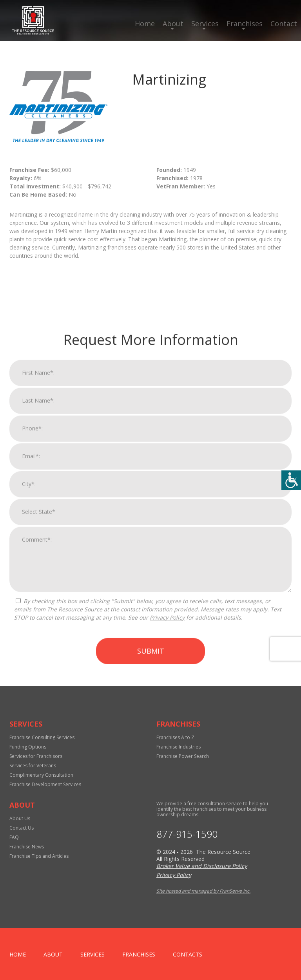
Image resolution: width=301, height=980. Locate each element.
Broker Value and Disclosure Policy (202, 866)
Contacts (188, 954)
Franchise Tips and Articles (39, 856)
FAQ (14, 837)
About (173, 24)
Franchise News (27, 847)
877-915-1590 (187, 834)
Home (145, 24)
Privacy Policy (167, 782)
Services (205, 24)
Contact (284, 24)
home (18, 954)
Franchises (245, 24)
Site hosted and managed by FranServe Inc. (203, 891)
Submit (151, 815)
